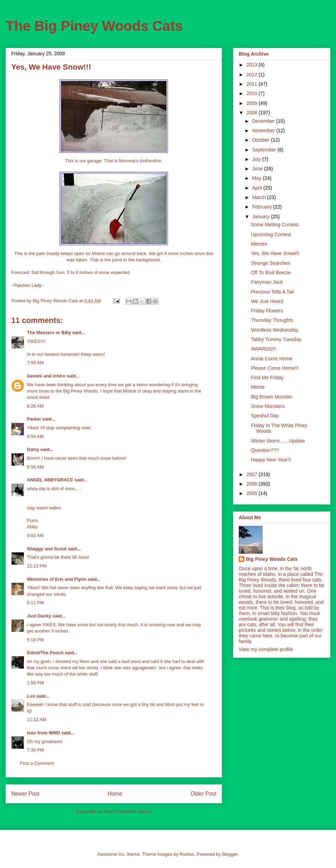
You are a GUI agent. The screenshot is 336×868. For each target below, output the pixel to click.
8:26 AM (35, 406)
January (261, 217)
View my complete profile (266, 649)
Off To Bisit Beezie (271, 273)
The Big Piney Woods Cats (94, 26)
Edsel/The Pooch (45, 653)
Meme (258, 387)
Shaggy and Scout (47, 549)
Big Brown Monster (272, 397)
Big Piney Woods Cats (272, 559)
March (260, 197)
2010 (253, 93)
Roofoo (187, 854)
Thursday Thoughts (272, 320)
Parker (34, 419)
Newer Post (25, 794)
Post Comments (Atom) (128, 811)
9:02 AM (35, 535)
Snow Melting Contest (275, 225)
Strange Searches (271, 263)
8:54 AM (35, 436)
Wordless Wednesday (275, 330)
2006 (253, 484)
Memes (259, 244)
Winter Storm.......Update (278, 441)
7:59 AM (35, 363)
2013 (253, 65)
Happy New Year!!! (271, 460)
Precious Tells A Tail (272, 292)
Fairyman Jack (267, 282)
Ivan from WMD (44, 733)
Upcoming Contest (271, 234)
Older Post (203, 794)
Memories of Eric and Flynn (57, 579)
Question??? (265, 450)
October (261, 140)
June (258, 169)
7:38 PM (35, 750)
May (257, 178)
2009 (253, 103)
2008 (253, 113)
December (264, 121)
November (264, 130)
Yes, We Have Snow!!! (275, 253)
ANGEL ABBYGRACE (50, 480)
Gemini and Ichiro (46, 376)
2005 (253, 493)
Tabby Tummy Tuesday (276, 339)
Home (115, 794)
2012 (253, 75)
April (258, 188)
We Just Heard (267, 301)
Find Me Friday (267, 377)
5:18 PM (35, 640)
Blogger (230, 854)
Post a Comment (37, 763)
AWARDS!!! (264, 349)
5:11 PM (35, 603)
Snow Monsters (268, 406)
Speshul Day (265, 416)
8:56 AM (35, 467)
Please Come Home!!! (275, 368)
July (257, 159)
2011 (253, 84)
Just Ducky (39, 616)
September (265, 150)
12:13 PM (37, 566)
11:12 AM (37, 719)
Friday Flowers (267, 311)
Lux (31, 696)
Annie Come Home (272, 359)
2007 (253, 474)
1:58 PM (35, 683)
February (262, 207)
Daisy (33, 449)
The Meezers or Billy (49, 333)
